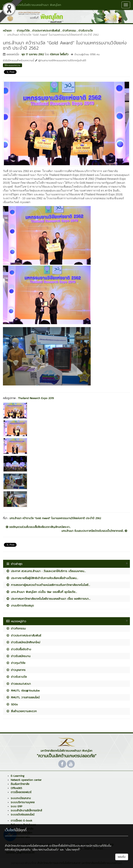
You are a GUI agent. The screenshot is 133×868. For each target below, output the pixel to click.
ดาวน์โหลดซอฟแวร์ (21, 792)
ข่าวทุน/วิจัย (16, 663)
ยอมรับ (122, 857)
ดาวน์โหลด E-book (21, 821)
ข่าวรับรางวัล (16, 677)
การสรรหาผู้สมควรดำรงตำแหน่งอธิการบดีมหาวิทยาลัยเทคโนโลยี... (48, 585)
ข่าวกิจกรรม (16, 628)
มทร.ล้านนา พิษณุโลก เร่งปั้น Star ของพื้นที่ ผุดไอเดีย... (42, 592)
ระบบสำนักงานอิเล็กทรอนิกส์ (26, 811)
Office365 (16, 788)
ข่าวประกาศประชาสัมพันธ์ (24, 635)
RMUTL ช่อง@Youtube (23, 690)
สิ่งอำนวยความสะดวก (21, 711)
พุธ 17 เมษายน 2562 (33, 54)
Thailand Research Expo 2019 (36, 398)
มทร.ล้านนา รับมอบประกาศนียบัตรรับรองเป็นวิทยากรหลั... (94, 531)
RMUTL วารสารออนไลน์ (23, 697)
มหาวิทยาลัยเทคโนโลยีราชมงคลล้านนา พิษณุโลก (32, 5)
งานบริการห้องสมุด (20, 605)
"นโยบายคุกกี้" (73, 850)
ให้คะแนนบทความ (12, 65)
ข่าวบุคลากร (16, 670)
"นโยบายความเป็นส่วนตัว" (45, 850)
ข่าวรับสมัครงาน (18, 656)
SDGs (12, 704)
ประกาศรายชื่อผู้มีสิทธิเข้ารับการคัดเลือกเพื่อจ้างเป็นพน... (42, 578)
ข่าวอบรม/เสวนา (18, 684)
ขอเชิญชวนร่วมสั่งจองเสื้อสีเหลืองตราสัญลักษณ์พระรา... (38, 527)
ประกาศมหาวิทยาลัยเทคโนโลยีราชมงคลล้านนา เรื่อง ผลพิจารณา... (48, 599)
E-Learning (18, 776)
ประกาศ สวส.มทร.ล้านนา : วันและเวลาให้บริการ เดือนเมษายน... (46, 571)
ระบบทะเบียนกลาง (21, 798)
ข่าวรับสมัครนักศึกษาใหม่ (23, 642)
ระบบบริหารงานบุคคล (23, 802)
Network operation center (26, 780)
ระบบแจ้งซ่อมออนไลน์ (23, 815)
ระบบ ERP (16, 806)
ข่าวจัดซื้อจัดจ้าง (19, 649)
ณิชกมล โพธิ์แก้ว (59, 54)
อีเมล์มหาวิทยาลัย (20, 784)
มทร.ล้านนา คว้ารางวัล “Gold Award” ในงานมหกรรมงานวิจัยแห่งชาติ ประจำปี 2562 (55, 518)
